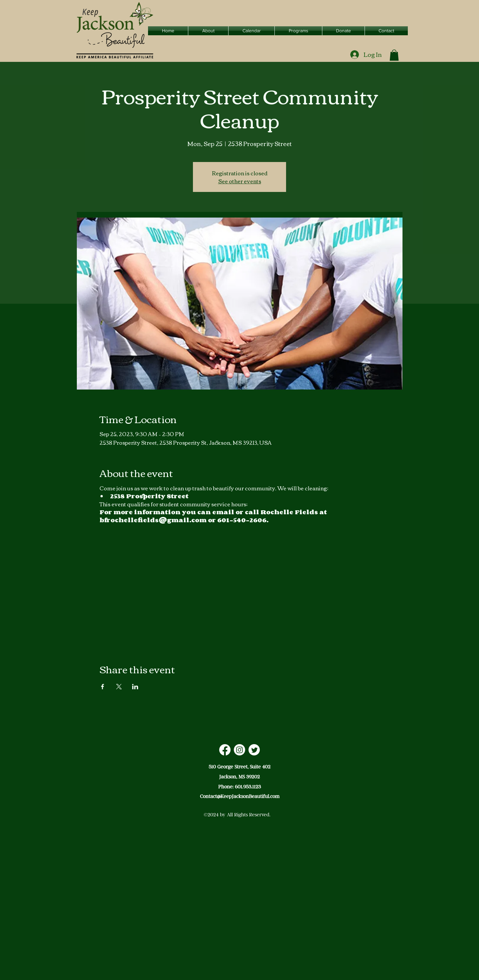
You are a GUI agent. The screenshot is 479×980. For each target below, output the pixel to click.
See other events (240, 181)
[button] (394, 55)
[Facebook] (225, 750)
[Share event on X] (119, 687)
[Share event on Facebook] (103, 687)
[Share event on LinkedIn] (135, 687)
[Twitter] (254, 750)
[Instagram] (239, 750)
